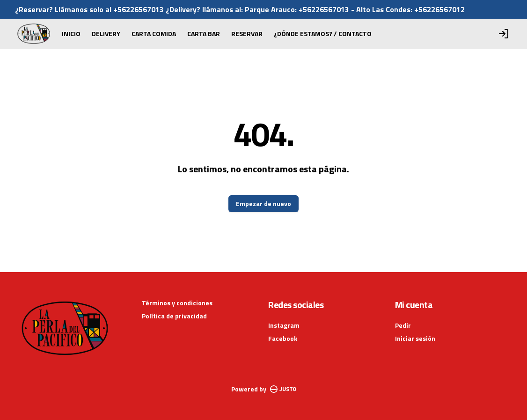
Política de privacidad (174, 316)
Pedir (403, 325)
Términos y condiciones (177, 303)
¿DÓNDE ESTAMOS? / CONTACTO (323, 34)
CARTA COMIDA (154, 34)
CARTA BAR (204, 34)
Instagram (284, 325)
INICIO (71, 34)
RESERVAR (247, 34)
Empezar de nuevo (263, 204)
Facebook (283, 338)
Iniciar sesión (415, 339)
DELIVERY (106, 34)
